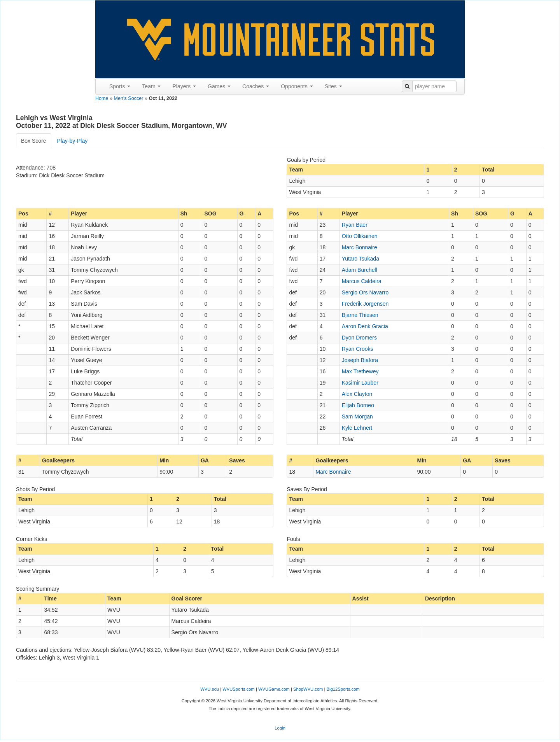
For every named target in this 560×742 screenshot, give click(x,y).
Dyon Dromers (359, 338)
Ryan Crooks (358, 349)
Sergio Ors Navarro (365, 292)
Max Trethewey (360, 371)
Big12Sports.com (343, 689)
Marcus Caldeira (362, 281)
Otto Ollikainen (360, 236)
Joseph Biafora (360, 360)
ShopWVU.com (308, 689)
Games (219, 86)
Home (102, 98)
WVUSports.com (239, 689)
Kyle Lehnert (357, 428)
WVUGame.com (274, 689)
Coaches (256, 86)
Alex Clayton (357, 394)
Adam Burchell (360, 270)
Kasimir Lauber (360, 383)
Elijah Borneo (358, 405)
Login (280, 728)
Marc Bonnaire (360, 247)
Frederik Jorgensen (365, 304)
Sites (333, 86)
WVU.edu (210, 689)
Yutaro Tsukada (360, 259)
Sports (120, 86)
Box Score (34, 141)
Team (151, 86)
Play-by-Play (73, 141)
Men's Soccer (129, 98)
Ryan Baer (355, 225)
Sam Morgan (357, 416)
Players (184, 86)
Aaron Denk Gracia (365, 326)
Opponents (297, 86)
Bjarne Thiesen (360, 315)
